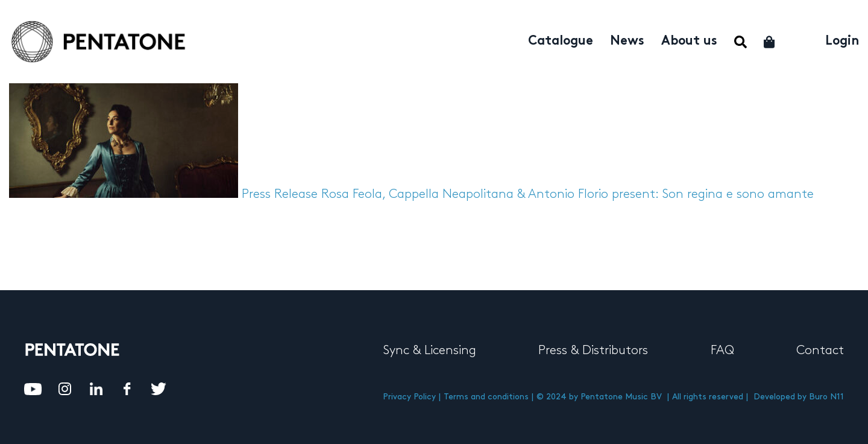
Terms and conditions (486, 397)
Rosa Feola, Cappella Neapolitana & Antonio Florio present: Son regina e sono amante (568, 194)
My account (801, 40)
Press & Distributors (593, 350)
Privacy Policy (409, 397)
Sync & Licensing (429, 350)
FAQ (722, 350)
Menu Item (741, 42)
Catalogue (561, 42)
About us (689, 42)
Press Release (280, 194)
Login (842, 42)
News (627, 42)
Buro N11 (826, 397)
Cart (770, 42)
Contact (820, 350)
